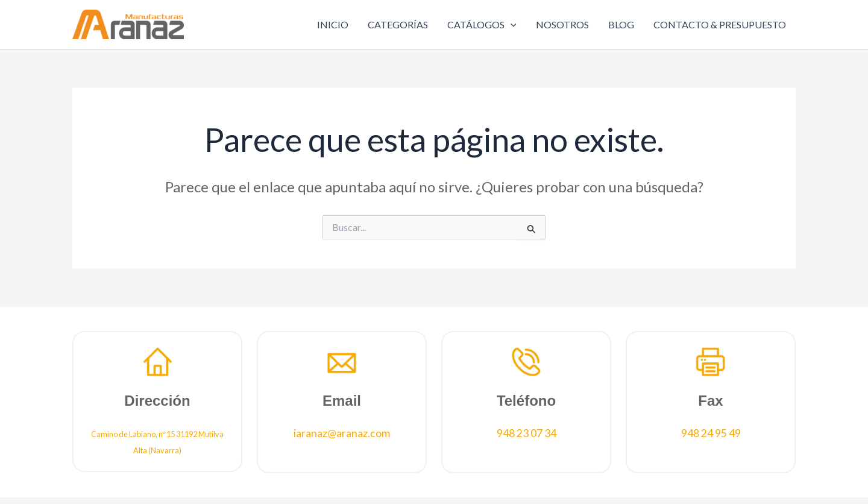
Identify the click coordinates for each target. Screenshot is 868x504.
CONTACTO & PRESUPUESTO (720, 24)
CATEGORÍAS (398, 24)
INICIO (333, 24)
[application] (511, 25)
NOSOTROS (562, 24)
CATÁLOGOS (482, 25)
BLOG (621, 24)
